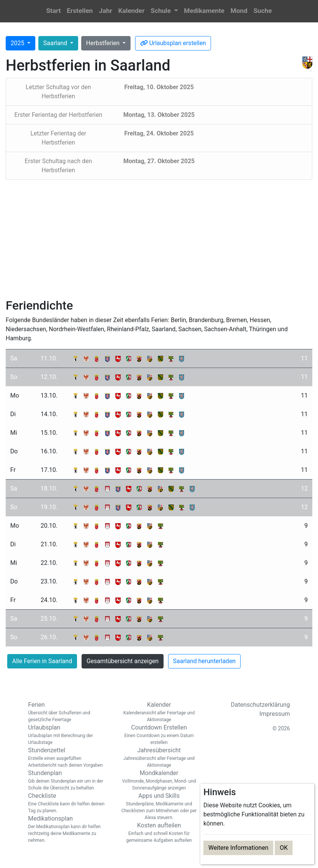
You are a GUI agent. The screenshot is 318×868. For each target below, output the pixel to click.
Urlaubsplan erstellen (173, 43)
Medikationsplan (68, 829)
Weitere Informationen (238, 848)
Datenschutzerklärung (260, 705)
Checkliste (68, 803)
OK (284, 848)
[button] (164, 11)
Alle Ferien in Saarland (42, 661)
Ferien (68, 712)
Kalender (159, 712)
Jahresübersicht (159, 758)
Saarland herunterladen (204, 661)
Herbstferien (104, 43)
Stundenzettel (68, 758)
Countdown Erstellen (159, 735)
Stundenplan (68, 780)
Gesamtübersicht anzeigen (123, 661)
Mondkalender (159, 780)
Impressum (275, 714)
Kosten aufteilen (159, 833)
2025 (18, 43)
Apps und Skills (159, 807)
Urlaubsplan (68, 735)
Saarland (56, 43)
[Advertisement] (159, 239)
